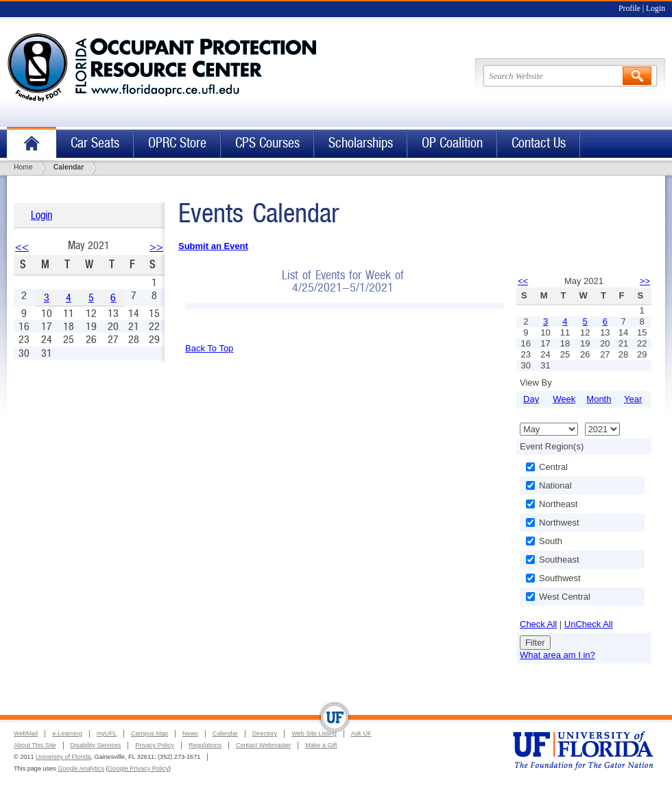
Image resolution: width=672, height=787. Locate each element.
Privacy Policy (155, 745)
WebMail (26, 733)
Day (531, 399)
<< (22, 247)
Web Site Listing (314, 733)
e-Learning (67, 733)
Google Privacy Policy (139, 768)
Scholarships (361, 143)
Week (564, 399)
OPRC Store (177, 143)
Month (599, 399)
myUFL (107, 733)
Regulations (205, 745)
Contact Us (539, 143)
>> (156, 247)
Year (633, 399)
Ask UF (361, 733)
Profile (629, 9)
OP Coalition (452, 143)
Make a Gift (321, 745)
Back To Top (209, 348)
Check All (538, 624)
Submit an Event (213, 246)
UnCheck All (589, 624)
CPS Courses (267, 143)
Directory (265, 733)
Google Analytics (81, 768)
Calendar (225, 733)
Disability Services (96, 745)
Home (32, 144)
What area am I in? (557, 655)
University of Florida (63, 757)
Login (656, 9)
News (190, 733)
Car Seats (95, 143)
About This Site (35, 745)
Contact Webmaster (263, 745)
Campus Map (149, 733)
